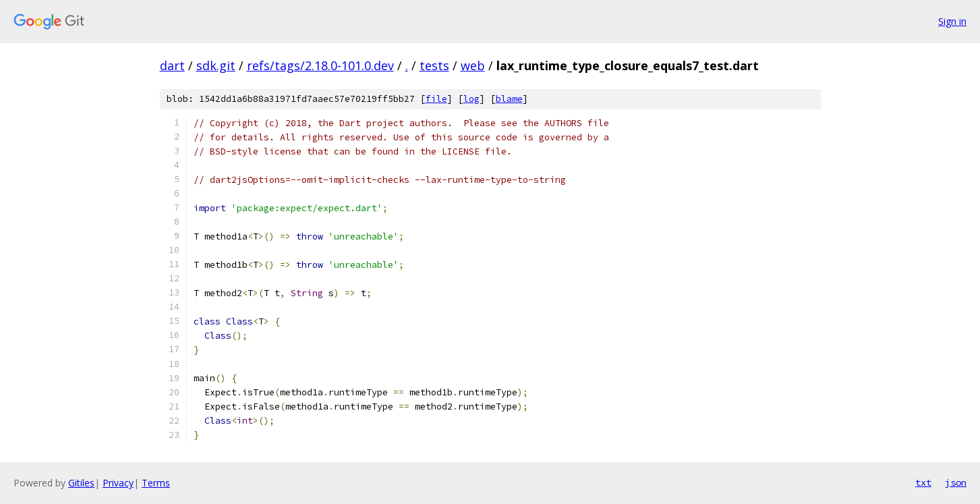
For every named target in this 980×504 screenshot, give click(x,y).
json (956, 482)
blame (509, 99)
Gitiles (81, 483)
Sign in (952, 21)
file (436, 99)
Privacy (118, 483)
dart (172, 65)
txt (923, 482)
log (471, 99)
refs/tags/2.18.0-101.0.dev (320, 65)
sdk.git (216, 65)
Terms (156, 483)
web (473, 65)
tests (434, 65)
